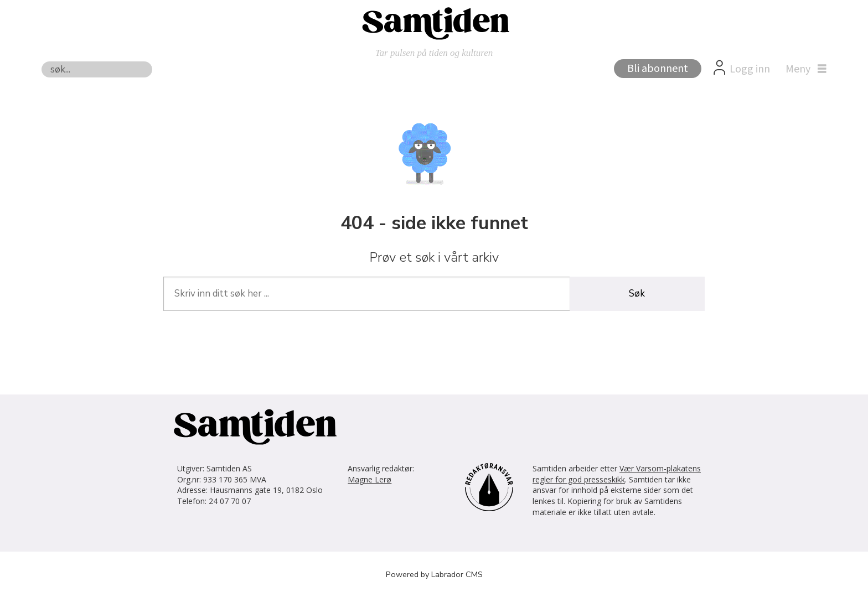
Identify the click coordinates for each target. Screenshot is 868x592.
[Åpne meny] (803, 69)
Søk (41, 61)
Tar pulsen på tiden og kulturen (434, 53)
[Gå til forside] (434, 23)
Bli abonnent (658, 69)
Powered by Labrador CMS (434, 574)
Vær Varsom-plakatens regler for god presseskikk (617, 474)
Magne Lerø (370, 479)
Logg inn (750, 69)
